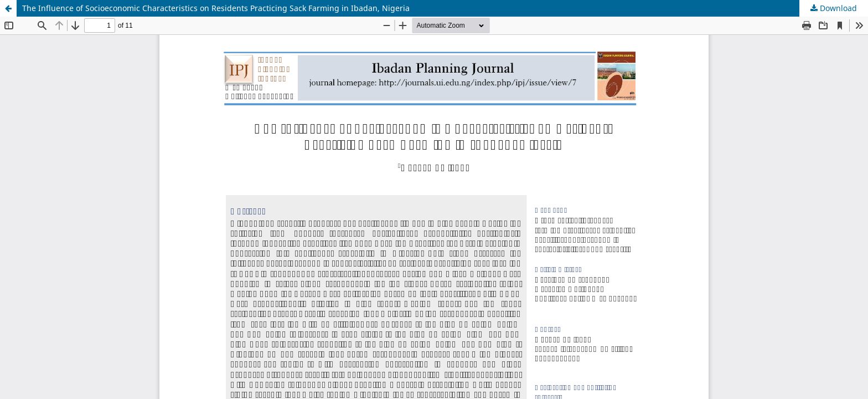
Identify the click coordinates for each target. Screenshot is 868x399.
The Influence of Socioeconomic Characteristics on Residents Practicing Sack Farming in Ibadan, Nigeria (216, 8)
